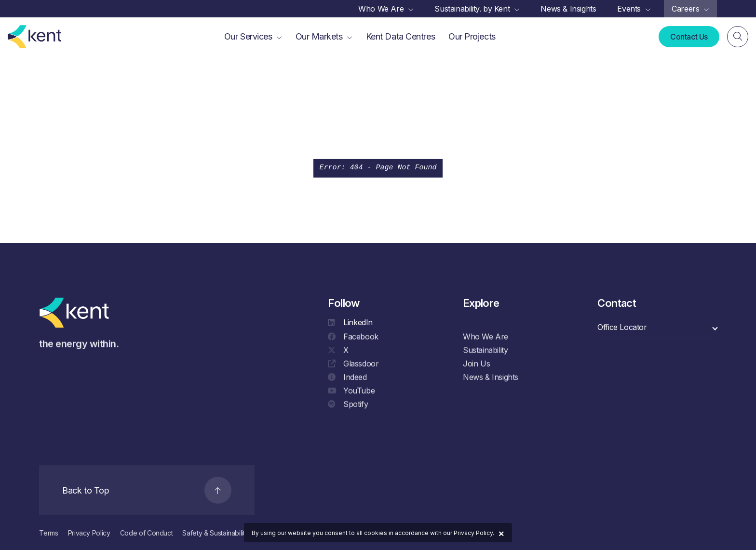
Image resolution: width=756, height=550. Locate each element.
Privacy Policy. (474, 533)
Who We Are (486, 338)
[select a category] (657, 327)
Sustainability (485, 352)
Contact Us (689, 37)
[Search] (738, 37)
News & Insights (491, 379)
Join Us (476, 365)
